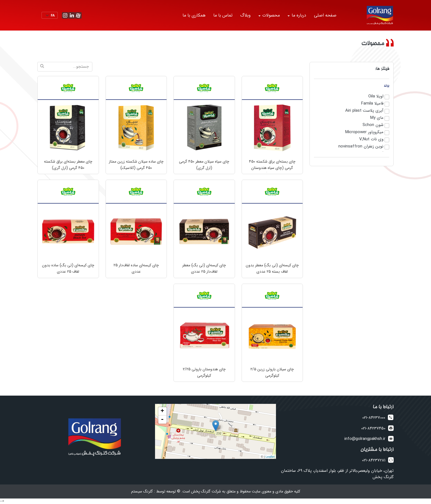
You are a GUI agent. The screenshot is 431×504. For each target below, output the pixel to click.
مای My (377, 118)
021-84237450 (373, 428)
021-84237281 (374, 460)
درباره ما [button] (298, 15)
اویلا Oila (376, 97)
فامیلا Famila (372, 104)
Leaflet (270, 457)
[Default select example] (50, 15)
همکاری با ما (194, 15)
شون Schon (373, 125)
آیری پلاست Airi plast (364, 111)
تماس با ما (223, 15)
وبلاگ (245, 15)
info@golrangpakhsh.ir (365, 439)
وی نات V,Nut (371, 139)
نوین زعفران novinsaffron (361, 147)
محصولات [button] (270, 15)
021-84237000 (374, 418)
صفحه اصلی (325, 15)
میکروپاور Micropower (364, 132)
